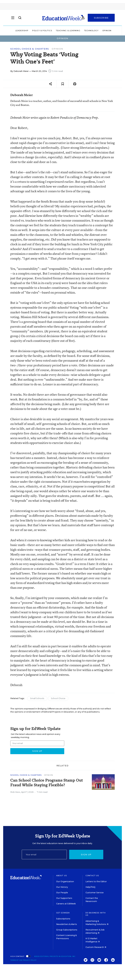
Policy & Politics (42, 31)
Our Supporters (64, 898)
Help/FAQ (90, 887)
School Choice (58, 698)
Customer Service (95, 893)
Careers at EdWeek (66, 904)
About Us (61, 876)
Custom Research (96, 947)
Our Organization (65, 881)
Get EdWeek (63, 913)
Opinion (107, 31)
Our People (62, 893)
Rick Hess (15, 792)
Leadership (22, 31)
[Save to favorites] (63, 84)
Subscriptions (63, 919)
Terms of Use (16, 960)
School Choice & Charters (30, 49)
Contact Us (92, 876)
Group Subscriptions (67, 930)
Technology (91, 31)
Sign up (86, 854)
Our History (62, 887)
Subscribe (101, 18)
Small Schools (37, 698)
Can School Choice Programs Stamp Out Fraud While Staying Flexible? (47, 783)
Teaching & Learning (68, 31)
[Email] (44, 854)
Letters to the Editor (96, 881)
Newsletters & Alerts (67, 924)
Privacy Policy (30, 960)
